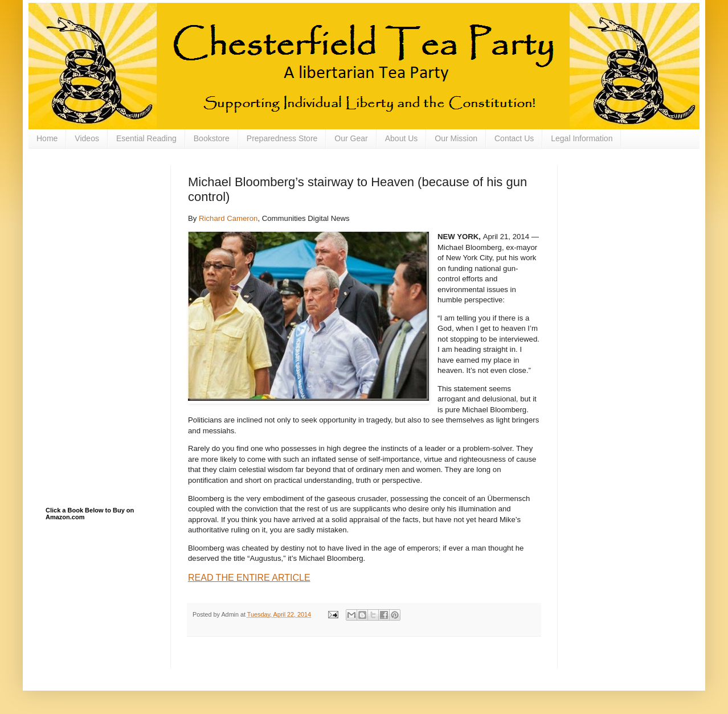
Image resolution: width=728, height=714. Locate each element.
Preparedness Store (282, 138)
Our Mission (456, 138)
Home (47, 138)
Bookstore (212, 138)
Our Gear (351, 138)
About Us (402, 138)
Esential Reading (146, 138)
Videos (87, 138)
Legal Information (582, 138)
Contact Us (514, 138)
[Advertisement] (103, 223)
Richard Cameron (228, 218)
